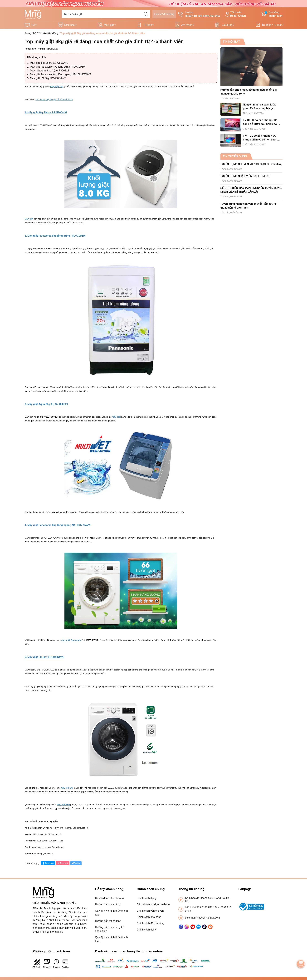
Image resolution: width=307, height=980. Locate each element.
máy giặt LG (67, 788)
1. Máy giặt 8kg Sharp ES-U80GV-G (48, 63)
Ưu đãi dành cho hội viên (109, 898)
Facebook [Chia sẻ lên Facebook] (48, 863)
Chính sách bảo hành (149, 917)
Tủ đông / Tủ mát (272, 25)
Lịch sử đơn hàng (164, 14)
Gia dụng (227, 25)
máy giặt (116, 417)
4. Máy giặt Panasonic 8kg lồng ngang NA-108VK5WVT (59, 74)
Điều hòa (69, 25)
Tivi (33, 25)
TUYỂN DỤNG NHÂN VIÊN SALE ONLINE (245, 176)
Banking (65, 963)
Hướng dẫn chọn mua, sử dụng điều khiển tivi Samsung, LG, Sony (249, 92)
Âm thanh (187, 25)
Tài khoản (235, 14)
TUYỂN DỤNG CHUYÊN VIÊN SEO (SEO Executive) (251, 164)
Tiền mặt (47, 963)
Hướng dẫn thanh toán (108, 921)
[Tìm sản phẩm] (106, 14)
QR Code (37, 963)
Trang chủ (31, 33)
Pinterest (62, 863)
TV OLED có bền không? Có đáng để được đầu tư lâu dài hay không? (260, 122)
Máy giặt (109, 25)
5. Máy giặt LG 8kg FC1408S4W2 (46, 78)
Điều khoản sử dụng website (153, 904)
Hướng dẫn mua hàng (108, 904)
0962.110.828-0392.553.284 (202, 907)
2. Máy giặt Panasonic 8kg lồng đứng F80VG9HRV (56, 67)
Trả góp (56, 963)
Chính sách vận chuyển (150, 911)
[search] (146, 14)
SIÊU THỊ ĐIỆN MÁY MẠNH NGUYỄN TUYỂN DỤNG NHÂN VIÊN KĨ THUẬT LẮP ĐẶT (251, 190)
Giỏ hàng (272, 14)
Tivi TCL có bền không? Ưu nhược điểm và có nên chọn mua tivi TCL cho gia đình (260, 138)
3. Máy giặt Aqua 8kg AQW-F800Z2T (48, 71)
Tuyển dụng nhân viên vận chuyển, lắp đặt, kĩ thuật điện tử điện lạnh (248, 206)
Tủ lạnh (148, 25)
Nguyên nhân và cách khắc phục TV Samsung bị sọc (260, 107)
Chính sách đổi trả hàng (150, 923)
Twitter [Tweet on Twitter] (76, 863)
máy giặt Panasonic (71, 640)
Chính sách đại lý (147, 898)
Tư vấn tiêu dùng (48, 33)
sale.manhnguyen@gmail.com (202, 918)
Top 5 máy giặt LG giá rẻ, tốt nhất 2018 (54, 99)
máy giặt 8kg (57, 87)
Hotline (199, 15)
